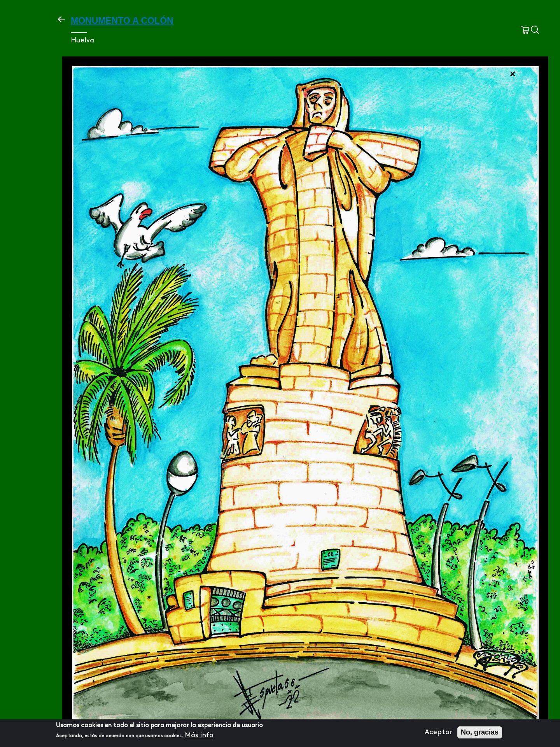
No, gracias (480, 734)
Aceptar (438, 734)
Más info (199, 737)
